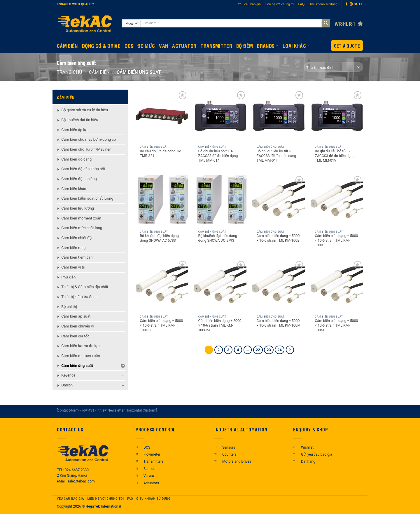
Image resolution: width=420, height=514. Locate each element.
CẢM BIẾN (67, 46)
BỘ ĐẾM (245, 46)
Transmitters (154, 461)
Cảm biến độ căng (76, 159)
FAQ (302, 4)
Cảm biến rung (73, 248)
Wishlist (307, 447)
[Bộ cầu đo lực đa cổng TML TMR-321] (162, 116)
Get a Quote (347, 46)
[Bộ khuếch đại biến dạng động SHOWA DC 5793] (220, 201)
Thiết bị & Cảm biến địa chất (85, 287)
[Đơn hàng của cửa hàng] (334, 67)
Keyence (68, 375)
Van (163, 46)
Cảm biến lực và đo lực (80, 346)
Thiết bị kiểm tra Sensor (81, 297)
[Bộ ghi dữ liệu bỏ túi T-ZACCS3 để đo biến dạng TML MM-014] (220, 116)
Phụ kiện (68, 277)
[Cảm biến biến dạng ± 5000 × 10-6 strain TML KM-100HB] (162, 286)
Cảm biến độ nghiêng (79, 179)
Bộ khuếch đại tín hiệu (80, 120)
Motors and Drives (237, 461)
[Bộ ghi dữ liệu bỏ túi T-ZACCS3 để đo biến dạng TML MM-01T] (279, 116)
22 (258, 350)
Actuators (151, 483)
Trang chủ (69, 72)
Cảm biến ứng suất (77, 366)
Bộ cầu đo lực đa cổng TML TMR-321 (161, 154)
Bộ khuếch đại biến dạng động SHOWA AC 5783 (159, 238)
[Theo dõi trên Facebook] (346, 4)
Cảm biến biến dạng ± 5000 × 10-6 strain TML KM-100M (278, 323)
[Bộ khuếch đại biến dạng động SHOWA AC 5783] (162, 201)
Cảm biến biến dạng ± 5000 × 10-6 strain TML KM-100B (278, 238)
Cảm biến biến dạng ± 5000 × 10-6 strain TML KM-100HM (220, 325)
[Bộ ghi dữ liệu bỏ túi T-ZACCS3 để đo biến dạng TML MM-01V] (337, 116)
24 (280, 350)
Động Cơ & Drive (101, 46)
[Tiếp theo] (290, 350)
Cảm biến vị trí (73, 267)
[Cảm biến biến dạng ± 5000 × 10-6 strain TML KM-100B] (279, 201)
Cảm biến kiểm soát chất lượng (87, 198)
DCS (129, 46)
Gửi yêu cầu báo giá (317, 454)
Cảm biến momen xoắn (80, 356)
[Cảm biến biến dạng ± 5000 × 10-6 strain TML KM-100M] (279, 286)
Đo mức (146, 46)
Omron (67, 385)
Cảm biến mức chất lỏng (82, 228)
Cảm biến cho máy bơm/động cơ (89, 139)
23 (269, 350)
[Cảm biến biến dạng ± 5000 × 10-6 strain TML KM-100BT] (337, 201)
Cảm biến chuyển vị (77, 326)
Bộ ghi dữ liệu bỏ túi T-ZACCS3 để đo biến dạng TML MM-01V (335, 156)
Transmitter (216, 46)
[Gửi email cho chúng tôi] (361, 4)
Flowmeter (152, 454)
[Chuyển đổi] (123, 376)
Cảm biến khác (74, 189)
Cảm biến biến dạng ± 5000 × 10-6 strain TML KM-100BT (336, 241)
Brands (268, 46)
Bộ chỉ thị (69, 307)
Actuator (184, 46)
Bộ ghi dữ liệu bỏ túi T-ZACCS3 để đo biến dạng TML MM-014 (218, 156)
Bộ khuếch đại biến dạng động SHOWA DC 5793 (217, 238)
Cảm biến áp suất (76, 316)
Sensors (150, 469)
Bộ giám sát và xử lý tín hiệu (85, 110)
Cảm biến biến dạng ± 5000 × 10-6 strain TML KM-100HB (161, 325)
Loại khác (296, 46)
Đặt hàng (308, 461)
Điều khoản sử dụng (323, 4)
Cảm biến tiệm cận (77, 257)
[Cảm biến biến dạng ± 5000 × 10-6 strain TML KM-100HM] (220, 286)
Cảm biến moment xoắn (81, 218)
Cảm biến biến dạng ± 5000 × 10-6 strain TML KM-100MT (336, 325)
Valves (149, 476)
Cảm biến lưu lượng (78, 208)
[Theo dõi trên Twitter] (356, 4)
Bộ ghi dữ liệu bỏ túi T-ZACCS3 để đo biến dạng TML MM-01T (276, 156)
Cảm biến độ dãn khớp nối (83, 169)
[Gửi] (326, 23)
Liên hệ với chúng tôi (280, 4)
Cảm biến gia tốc (75, 336)
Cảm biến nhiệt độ (76, 238)
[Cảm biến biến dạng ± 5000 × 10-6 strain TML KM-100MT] (337, 286)
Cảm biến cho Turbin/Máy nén (86, 149)
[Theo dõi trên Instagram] (351, 4)
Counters (229, 454)
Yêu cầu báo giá (249, 4)
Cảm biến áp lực (75, 130)
